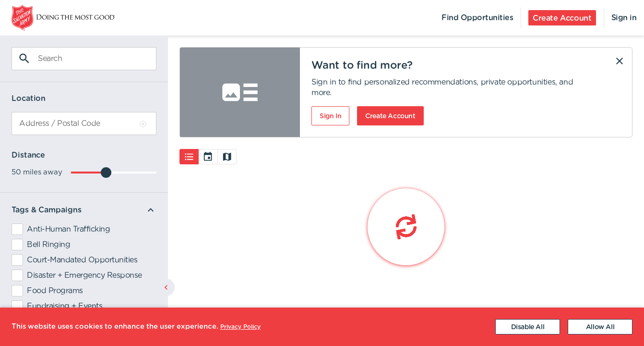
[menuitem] (57, 18)
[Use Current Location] (143, 124)
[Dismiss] (620, 61)
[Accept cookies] (600, 327)
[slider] (106, 173)
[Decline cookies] (528, 327)
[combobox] (84, 124)
